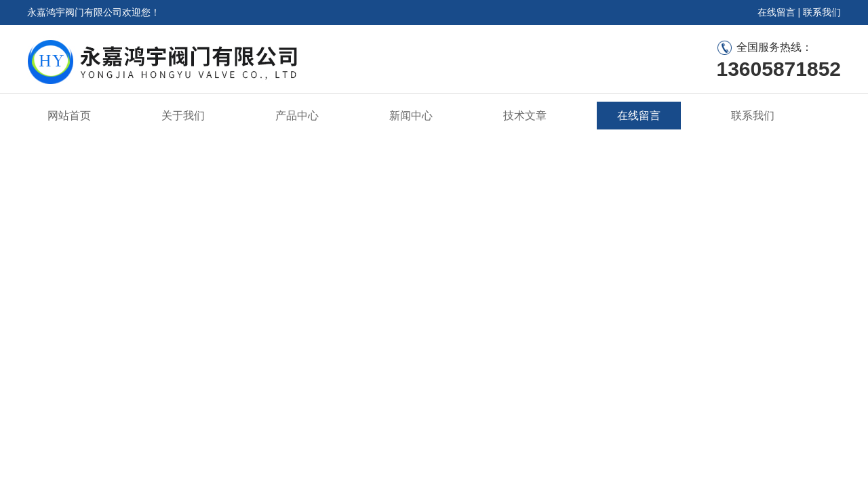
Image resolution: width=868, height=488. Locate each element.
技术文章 (525, 116)
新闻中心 (411, 116)
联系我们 (822, 12)
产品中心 (297, 116)
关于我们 (183, 116)
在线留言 (776, 12)
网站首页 (69, 116)
